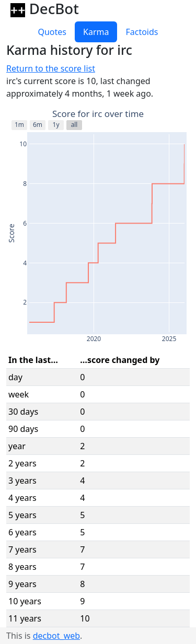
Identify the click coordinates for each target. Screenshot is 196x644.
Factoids (142, 32)
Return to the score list (51, 68)
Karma (96, 32)
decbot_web (56, 636)
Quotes (52, 32)
